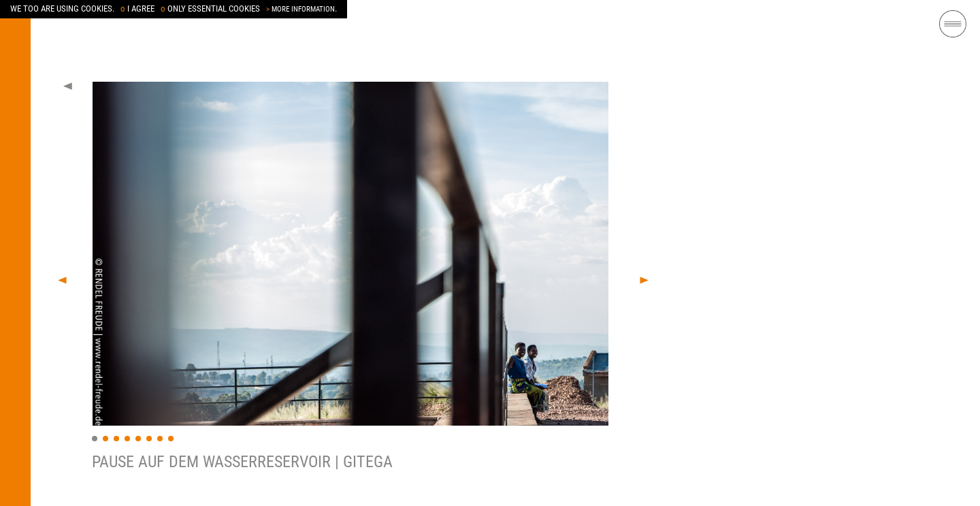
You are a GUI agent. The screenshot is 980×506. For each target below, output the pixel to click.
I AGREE (137, 9)
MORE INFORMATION (300, 9)
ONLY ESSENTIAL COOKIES (210, 9)
